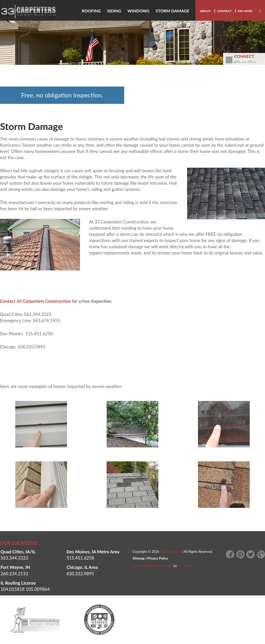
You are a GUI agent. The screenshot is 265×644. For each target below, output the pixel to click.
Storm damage (172, 11)
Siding (114, 11)
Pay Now (245, 11)
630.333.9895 (80, 574)
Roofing (91, 11)
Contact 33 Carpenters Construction (35, 301)
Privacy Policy (158, 558)
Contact (224, 11)
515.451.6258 (80, 558)
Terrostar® (186, 566)
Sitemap (139, 558)
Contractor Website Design (153, 566)
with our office (245, 58)
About (205, 11)
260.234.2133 (14, 574)
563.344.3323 (14, 558)
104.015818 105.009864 (25, 589)
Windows (138, 11)
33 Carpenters (171, 552)
